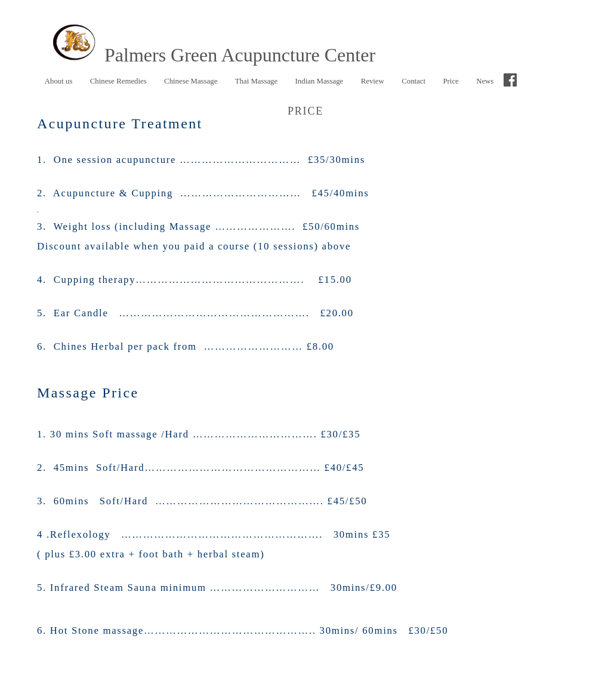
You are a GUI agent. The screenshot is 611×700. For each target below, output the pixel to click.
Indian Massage (320, 81)
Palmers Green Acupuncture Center (210, 55)
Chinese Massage (191, 81)
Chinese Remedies (115, 82)
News (485, 81)
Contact (413, 81)
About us (59, 81)
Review (373, 81)
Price (450, 81)
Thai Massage (256, 81)
